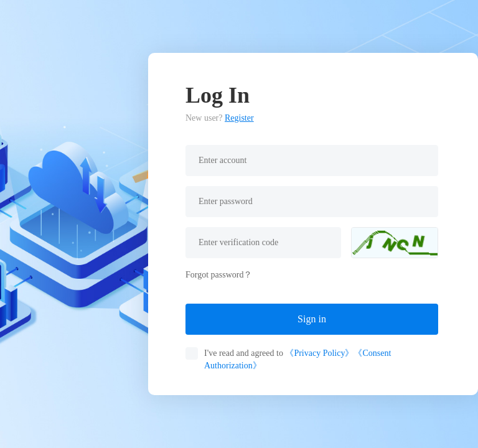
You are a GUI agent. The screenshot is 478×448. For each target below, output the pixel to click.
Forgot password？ (219, 275)
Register (239, 118)
